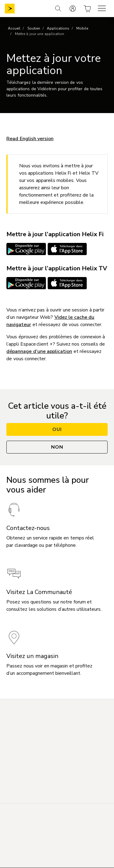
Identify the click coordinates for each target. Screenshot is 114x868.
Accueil (14, 28)
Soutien (34, 28)
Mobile (82, 28)
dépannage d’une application (39, 351)
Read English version (30, 139)
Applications (58, 28)
